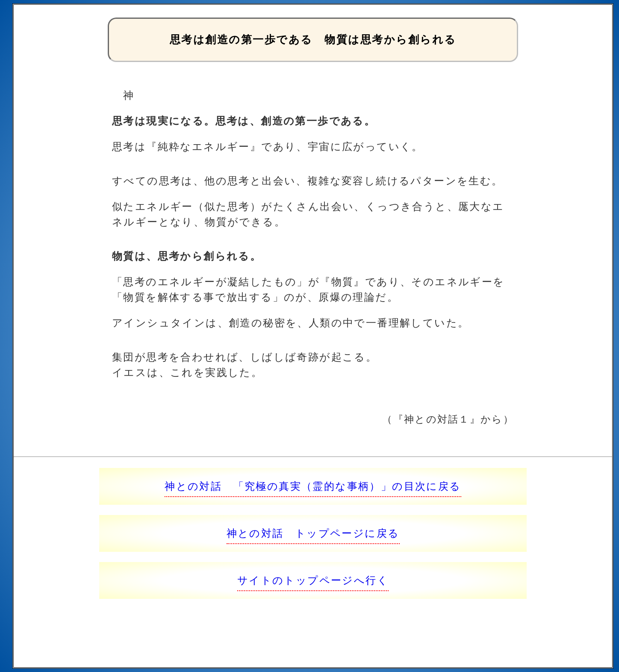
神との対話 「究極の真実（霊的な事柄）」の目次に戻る (313, 486)
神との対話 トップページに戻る (313, 533)
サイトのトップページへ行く (313, 580)
